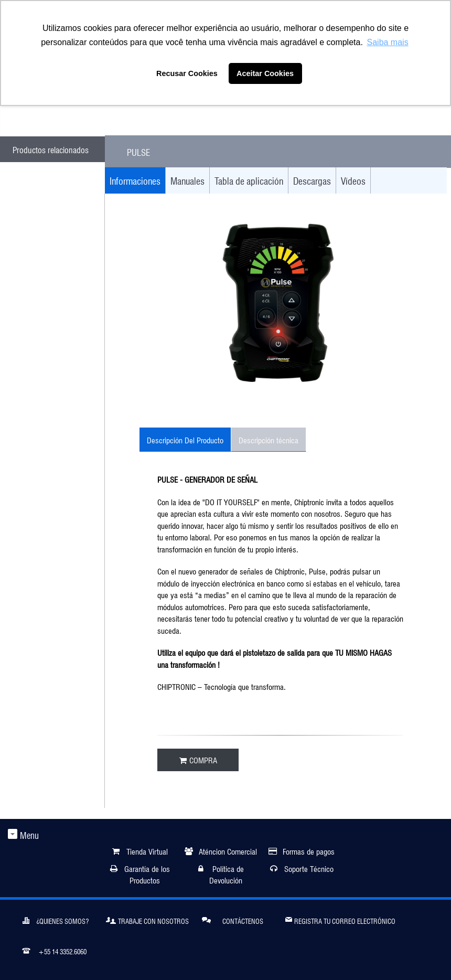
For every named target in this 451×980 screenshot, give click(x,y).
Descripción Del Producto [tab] (185, 439)
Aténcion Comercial (228, 851)
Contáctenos (233, 919)
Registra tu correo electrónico (340, 919)
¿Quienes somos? (56, 920)
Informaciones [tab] (135, 180)
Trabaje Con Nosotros (147, 920)
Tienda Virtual (147, 851)
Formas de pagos (309, 851)
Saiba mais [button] (388, 42)
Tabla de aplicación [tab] (249, 180)
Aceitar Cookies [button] (265, 73)
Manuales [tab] (187, 180)
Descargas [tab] (312, 180)
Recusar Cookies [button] (187, 73)
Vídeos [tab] (353, 180)
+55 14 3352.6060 (54, 950)
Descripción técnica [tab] (269, 439)
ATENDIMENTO (60, 116)
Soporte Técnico (309, 868)
